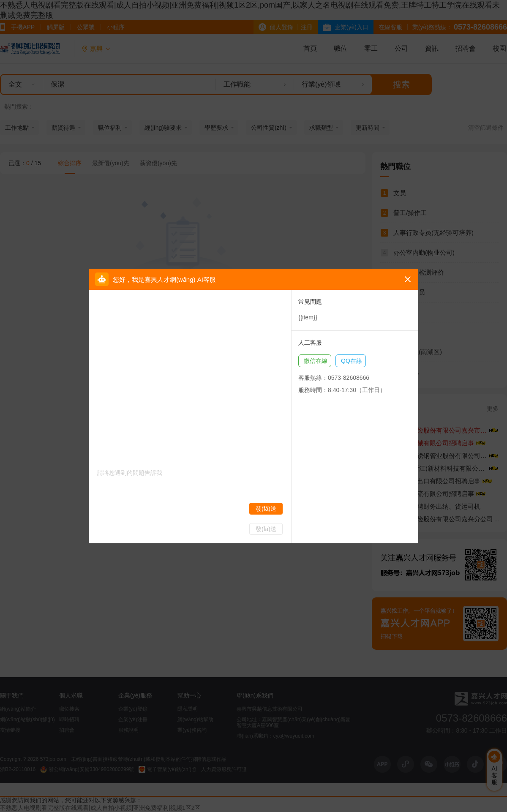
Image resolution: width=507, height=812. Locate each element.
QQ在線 (352, 361)
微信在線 (316, 361)
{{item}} (308, 317)
